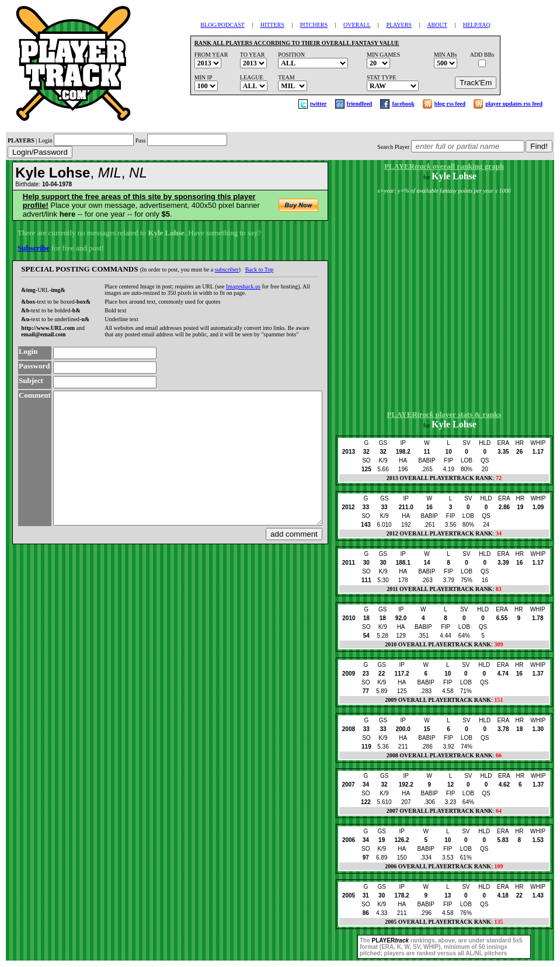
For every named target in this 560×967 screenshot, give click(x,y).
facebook (403, 104)
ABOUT (437, 25)
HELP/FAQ (477, 25)
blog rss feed (450, 104)
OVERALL (357, 25)
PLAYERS (399, 25)
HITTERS (272, 25)
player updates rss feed (514, 104)
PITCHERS (314, 25)
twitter (319, 104)
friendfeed (360, 104)
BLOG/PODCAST (222, 25)
